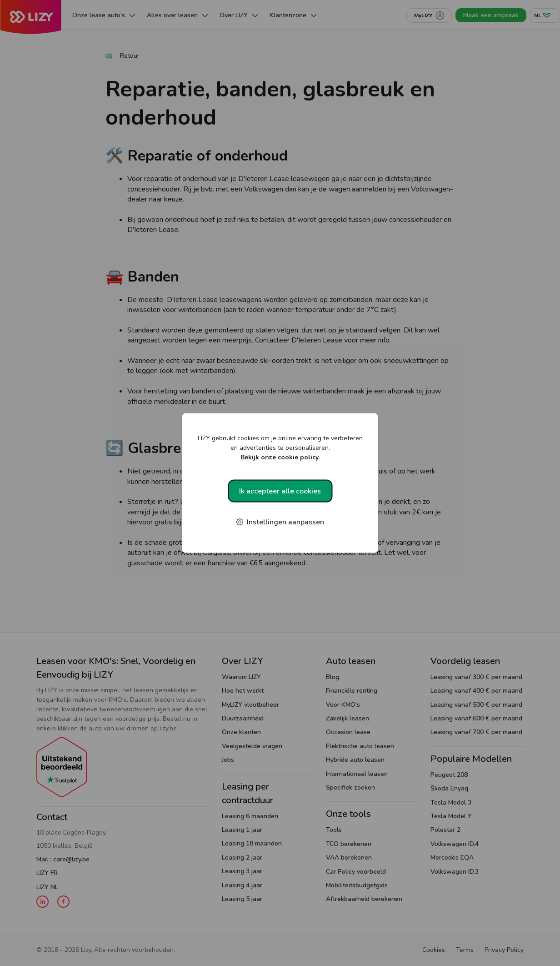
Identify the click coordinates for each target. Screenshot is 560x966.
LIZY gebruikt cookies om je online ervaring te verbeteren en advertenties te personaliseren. (280, 448)
